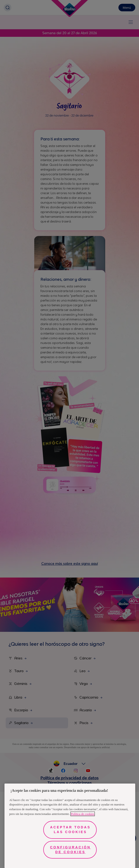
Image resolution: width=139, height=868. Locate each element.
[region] (70, 826)
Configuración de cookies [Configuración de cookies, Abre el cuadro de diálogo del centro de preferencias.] (70, 850)
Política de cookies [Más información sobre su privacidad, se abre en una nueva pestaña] (83, 814)
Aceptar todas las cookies (70, 830)
